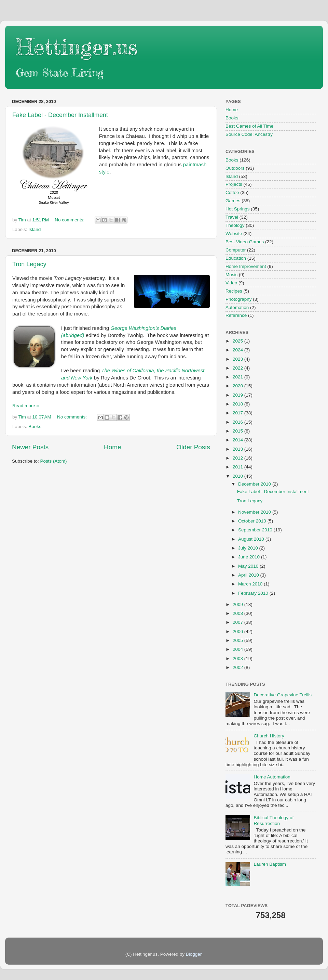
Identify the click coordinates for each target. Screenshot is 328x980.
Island (35, 229)
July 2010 (249, 548)
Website (234, 234)
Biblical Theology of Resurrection (274, 820)
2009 (238, 604)
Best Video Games (245, 242)
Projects (234, 184)
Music (231, 275)
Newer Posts (30, 447)
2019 (238, 395)
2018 (238, 404)
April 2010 (249, 575)
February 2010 (254, 593)
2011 (238, 467)
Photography (239, 299)
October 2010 (253, 521)
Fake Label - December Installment (60, 115)
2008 (238, 613)
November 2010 (255, 512)
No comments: (70, 220)
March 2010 (251, 584)
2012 (238, 458)
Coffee (232, 192)
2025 (238, 341)
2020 (238, 386)
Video (231, 283)
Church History (269, 736)
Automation (237, 307)
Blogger (194, 954)
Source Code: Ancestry (249, 134)
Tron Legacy (29, 264)
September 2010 (256, 530)
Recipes (234, 291)
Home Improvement (246, 266)
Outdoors (235, 168)
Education (236, 258)
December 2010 (255, 484)
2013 (238, 449)
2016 (238, 422)
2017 (238, 413)
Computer (236, 250)
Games (233, 201)
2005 (238, 640)
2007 (238, 622)
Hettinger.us (76, 47)
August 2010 (252, 539)
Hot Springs (238, 209)
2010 (238, 476)
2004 (238, 649)
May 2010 (249, 566)
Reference (236, 315)
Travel (232, 217)
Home (112, 447)
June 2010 (250, 557)
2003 (238, 659)
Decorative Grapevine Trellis (283, 695)
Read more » (26, 406)
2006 (238, 631)
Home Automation (272, 777)
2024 (238, 350)
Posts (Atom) (54, 461)
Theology (235, 225)
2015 (238, 431)
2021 (238, 377)
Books (35, 427)
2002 (238, 667)
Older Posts (193, 447)
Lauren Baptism (270, 864)
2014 (238, 440)
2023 (238, 359)
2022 (238, 368)
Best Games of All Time (249, 126)
